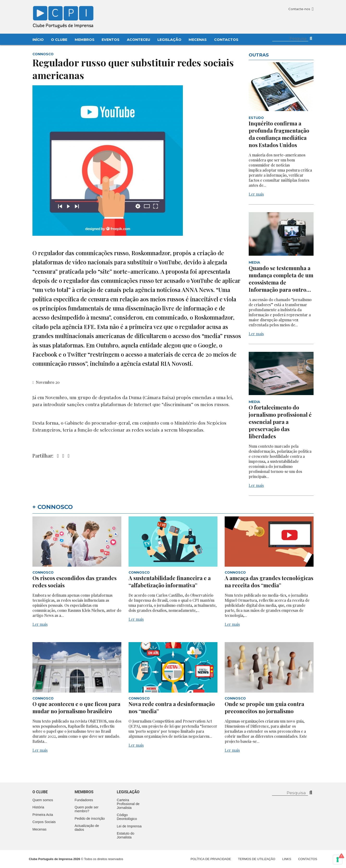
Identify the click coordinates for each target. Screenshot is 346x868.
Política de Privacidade (211, 859)
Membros (85, 40)
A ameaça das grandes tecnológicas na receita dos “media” (269, 582)
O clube (40, 792)
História (38, 807)
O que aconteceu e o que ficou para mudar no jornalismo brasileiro (76, 707)
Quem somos (43, 800)
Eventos (111, 40)
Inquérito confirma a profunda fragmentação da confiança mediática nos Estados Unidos (279, 134)
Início (38, 40)
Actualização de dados (87, 828)
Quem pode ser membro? (87, 809)
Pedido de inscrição (90, 818)
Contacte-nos (301, 9)
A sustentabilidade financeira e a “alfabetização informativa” (170, 582)
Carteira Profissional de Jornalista (128, 804)
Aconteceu (139, 40)
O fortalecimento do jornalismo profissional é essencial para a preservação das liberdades (280, 422)
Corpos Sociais (44, 822)
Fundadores (84, 800)
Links (287, 859)
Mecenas (198, 40)
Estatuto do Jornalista (126, 835)
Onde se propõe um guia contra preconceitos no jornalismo (264, 707)
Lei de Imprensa (129, 826)
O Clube (59, 40)
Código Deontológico (127, 817)
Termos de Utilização (257, 859)
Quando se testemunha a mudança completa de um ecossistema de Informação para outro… (281, 279)
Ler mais (256, 194)
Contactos (226, 40)
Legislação (169, 40)
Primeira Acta (43, 815)
